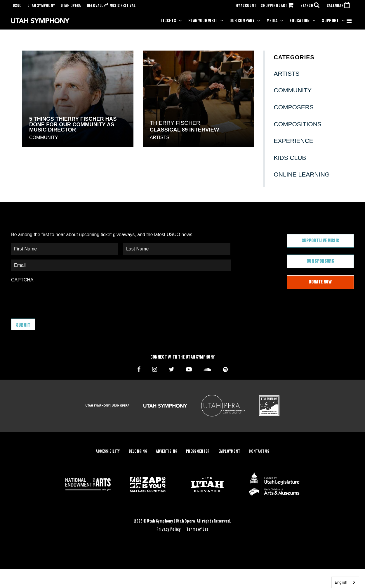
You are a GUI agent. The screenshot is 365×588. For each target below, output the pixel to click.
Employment (229, 452)
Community (44, 138)
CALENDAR (339, 6)
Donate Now (320, 282)
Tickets (168, 21)
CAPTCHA (22, 280)
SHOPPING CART (278, 6)
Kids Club (290, 158)
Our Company (242, 21)
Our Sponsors (320, 261)
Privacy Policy (169, 529)
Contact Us (259, 452)
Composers (294, 107)
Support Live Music (320, 241)
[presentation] (55, 298)
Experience (294, 141)
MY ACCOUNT (246, 6)
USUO (17, 6)
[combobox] (345, 582)
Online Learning (302, 174)
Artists (160, 138)
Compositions (298, 124)
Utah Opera (71, 6)
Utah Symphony (41, 6)
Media (272, 21)
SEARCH (311, 6)
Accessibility (108, 452)
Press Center (198, 452)
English (341, 582)
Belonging (138, 452)
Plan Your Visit (203, 21)
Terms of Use (197, 529)
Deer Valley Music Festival (111, 6)
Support (330, 21)
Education (300, 21)
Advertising (167, 452)
